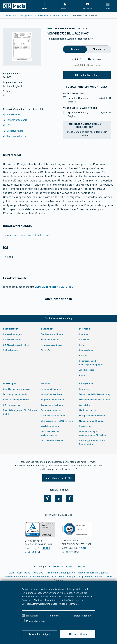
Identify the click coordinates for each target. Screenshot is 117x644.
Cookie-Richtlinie (69, 604)
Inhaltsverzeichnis (15, 120)
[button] (65, 6)
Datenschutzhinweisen (34, 604)
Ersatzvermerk (13, 131)
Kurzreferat (11, 114)
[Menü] (108, 6)
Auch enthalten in (14, 136)
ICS (7, 125)
